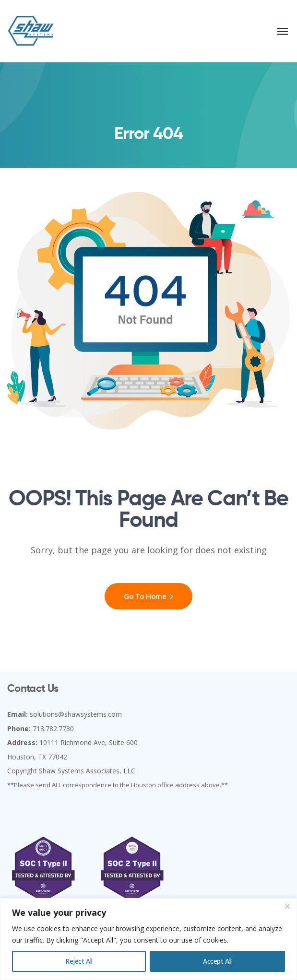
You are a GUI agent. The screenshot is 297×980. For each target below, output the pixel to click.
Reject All (79, 961)
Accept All (217, 961)
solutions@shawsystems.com (76, 714)
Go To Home (148, 596)
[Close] (287, 906)
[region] (148, 939)
